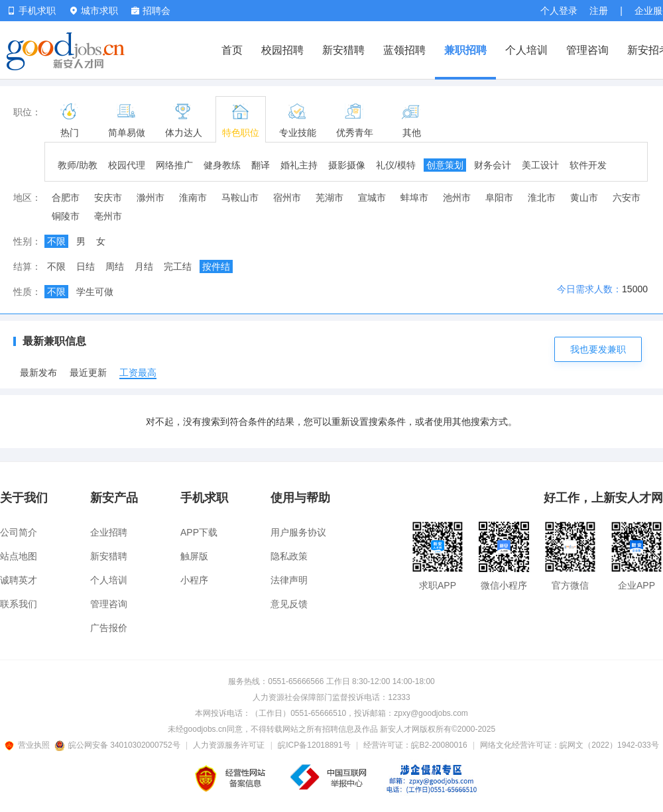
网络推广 (174, 165)
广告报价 (109, 628)
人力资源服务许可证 (229, 745)
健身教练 (222, 165)
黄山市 (584, 198)
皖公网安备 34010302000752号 (118, 745)
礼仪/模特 (396, 165)
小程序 (194, 580)
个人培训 (526, 50)
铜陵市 (66, 216)
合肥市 (66, 198)
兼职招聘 (465, 50)
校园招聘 (282, 50)
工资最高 (138, 373)
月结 (144, 266)
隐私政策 (289, 556)
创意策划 (445, 165)
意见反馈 (289, 604)
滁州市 (151, 198)
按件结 (216, 266)
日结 (86, 266)
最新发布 (38, 373)
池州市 (457, 198)
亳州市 (108, 216)
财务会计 (493, 165)
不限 (56, 241)
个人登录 (559, 11)
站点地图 (19, 556)
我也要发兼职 (598, 349)
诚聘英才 (19, 580)
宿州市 (287, 198)
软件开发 (588, 165)
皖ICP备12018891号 (314, 745)
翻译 (261, 165)
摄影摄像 (347, 165)
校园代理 (127, 165)
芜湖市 (330, 198)
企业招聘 (109, 532)
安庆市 (108, 198)
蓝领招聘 (404, 50)
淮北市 (542, 198)
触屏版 (194, 556)
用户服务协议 (298, 532)
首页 (232, 50)
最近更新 (88, 373)
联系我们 (19, 604)
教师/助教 (78, 165)
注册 (599, 11)
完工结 (178, 266)
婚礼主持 (299, 165)
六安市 (627, 198)
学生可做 (95, 292)
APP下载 (199, 532)
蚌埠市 (414, 198)
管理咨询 (587, 50)
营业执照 (29, 745)
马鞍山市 (240, 198)
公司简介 (19, 532)
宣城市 (372, 198)
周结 (115, 266)
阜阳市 (499, 198)
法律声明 (289, 580)
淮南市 (193, 198)
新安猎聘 (343, 50)
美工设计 (540, 165)
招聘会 (151, 11)
